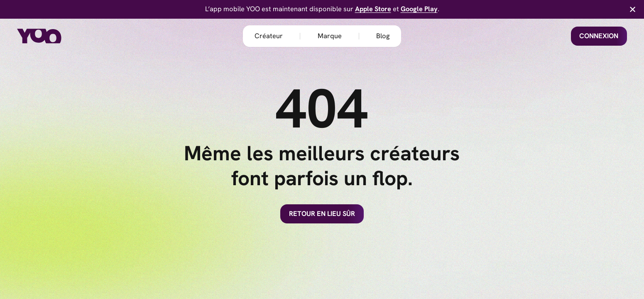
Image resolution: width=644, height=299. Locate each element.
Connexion (599, 36)
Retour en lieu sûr (322, 214)
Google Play (419, 9)
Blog (383, 36)
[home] (51, 36)
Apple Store (373, 9)
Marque (330, 36)
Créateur (269, 36)
